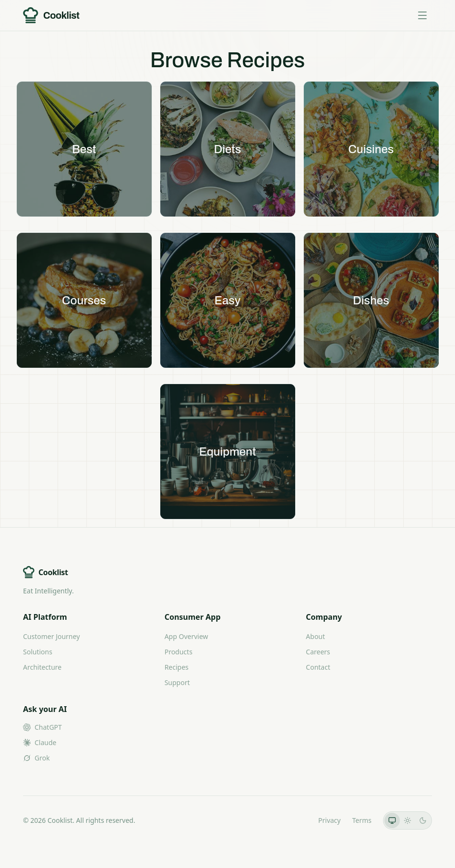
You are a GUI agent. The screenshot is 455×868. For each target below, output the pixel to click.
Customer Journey (51, 636)
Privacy (329, 820)
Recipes (177, 667)
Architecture (42, 667)
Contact (318, 667)
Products (179, 652)
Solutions (38, 652)
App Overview (186, 636)
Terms (362, 820)
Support (177, 682)
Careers (318, 652)
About (315, 636)
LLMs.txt (293, 820)
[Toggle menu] (422, 15)
